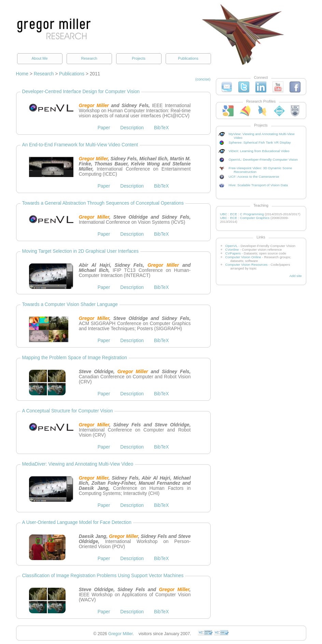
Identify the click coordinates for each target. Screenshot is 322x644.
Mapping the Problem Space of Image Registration (75, 358)
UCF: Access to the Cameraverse (254, 177)
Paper (104, 128)
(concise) (203, 79)
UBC (224, 214)
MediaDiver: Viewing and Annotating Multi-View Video (78, 464)
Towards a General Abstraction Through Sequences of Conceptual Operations (103, 203)
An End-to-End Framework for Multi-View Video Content (80, 145)
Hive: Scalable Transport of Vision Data (258, 185)
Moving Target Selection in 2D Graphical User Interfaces (80, 251)
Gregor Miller (120, 634)
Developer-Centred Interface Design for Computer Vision (81, 92)
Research (89, 58)
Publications (188, 58)
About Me (39, 58)
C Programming (252, 214)
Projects (139, 58)
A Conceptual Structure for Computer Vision (68, 411)
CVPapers (233, 253)
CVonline (232, 250)
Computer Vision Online (243, 257)
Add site (295, 276)
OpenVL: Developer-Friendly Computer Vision (263, 159)
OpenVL (232, 246)
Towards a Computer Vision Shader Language (70, 304)
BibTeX (161, 128)
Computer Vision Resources (247, 265)
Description (132, 128)
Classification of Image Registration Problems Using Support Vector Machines (103, 576)
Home (22, 74)
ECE (234, 214)
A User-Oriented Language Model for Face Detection (77, 522)
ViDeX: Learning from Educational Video (259, 151)
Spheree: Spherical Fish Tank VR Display (260, 142)
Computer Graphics (255, 218)
